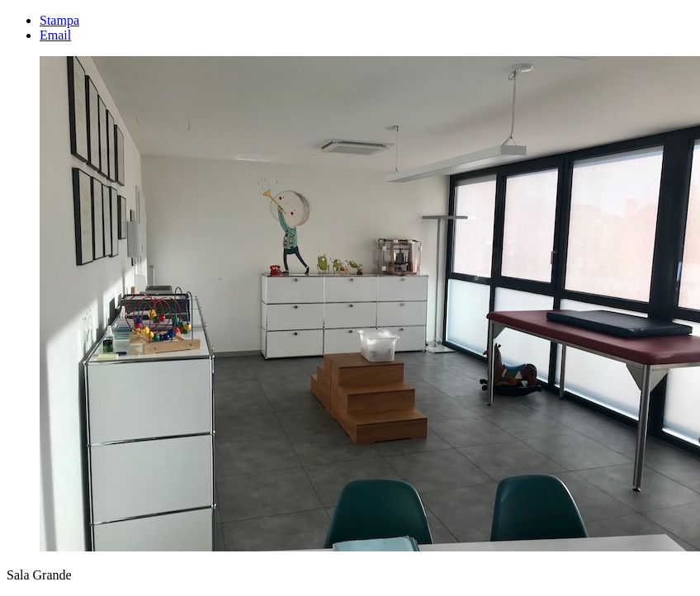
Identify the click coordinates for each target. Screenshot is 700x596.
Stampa (59, 20)
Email (55, 35)
